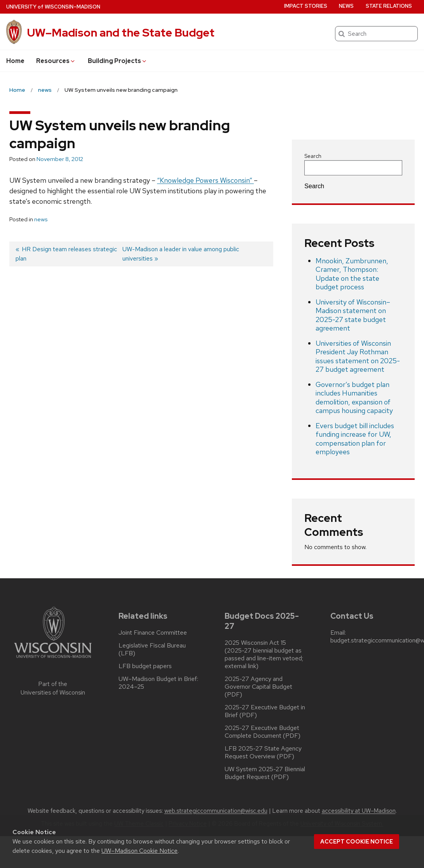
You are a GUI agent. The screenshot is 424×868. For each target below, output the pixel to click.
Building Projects (118, 61)
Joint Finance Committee (153, 633)
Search (313, 156)
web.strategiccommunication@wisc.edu (216, 811)
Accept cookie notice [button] (357, 842)
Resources (56, 61)
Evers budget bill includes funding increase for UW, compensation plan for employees (355, 439)
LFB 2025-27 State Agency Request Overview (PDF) (263, 752)
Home (15, 61)
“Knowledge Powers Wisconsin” (205, 180)
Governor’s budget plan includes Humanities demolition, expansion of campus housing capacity (354, 398)
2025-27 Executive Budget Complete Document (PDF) (263, 732)
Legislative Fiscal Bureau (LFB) (152, 649)
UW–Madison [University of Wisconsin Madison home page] (53, 7)
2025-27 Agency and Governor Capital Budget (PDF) (258, 687)
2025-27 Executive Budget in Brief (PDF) (265, 711)
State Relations (389, 6)
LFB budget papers (145, 666)
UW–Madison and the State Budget (121, 33)
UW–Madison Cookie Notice (140, 851)
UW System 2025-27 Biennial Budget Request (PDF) (265, 773)
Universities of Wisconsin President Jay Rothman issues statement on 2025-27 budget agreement (358, 356)
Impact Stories (306, 6)
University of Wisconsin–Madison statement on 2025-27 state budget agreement (353, 315)
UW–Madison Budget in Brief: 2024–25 (158, 683)
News (346, 6)
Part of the (53, 689)
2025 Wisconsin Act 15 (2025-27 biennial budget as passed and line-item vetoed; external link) (264, 654)
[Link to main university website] (53, 659)
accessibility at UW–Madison (359, 811)
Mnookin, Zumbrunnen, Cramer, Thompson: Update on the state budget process (352, 274)
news (41, 219)
